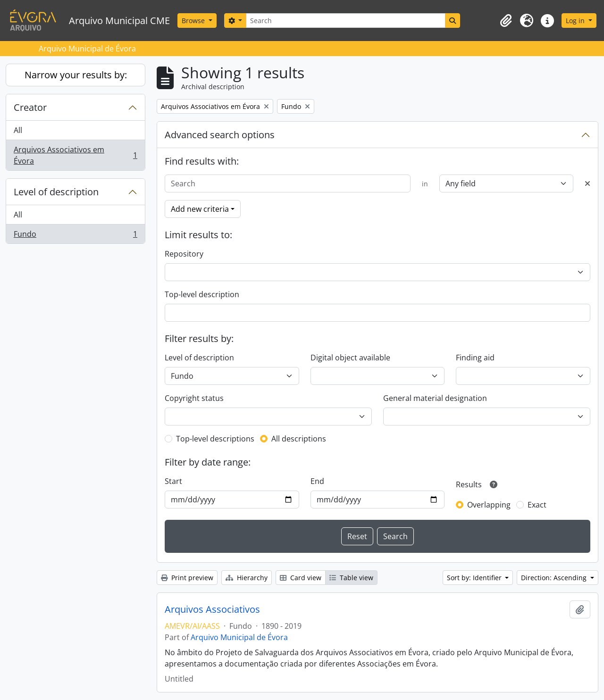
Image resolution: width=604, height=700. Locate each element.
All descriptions (299, 439)
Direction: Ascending (555, 578)
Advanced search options (220, 135)
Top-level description (202, 294)
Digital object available (350, 358)
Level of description (56, 192)
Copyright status (194, 398)
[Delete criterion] (587, 183)
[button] (506, 21)
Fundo (75, 236)
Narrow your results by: (76, 75)
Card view (301, 578)
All (18, 130)
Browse (194, 21)
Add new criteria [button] (200, 209)
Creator (30, 107)
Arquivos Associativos (212, 609)
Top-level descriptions (215, 439)
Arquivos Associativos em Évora (75, 155)
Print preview (187, 578)
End (317, 481)
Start (173, 481)
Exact (537, 505)
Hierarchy (247, 578)
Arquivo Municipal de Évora (239, 637)
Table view (351, 578)
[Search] (345, 21)
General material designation (435, 398)
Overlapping (489, 505)
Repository (184, 254)
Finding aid (475, 358)
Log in (576, 21)
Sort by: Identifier (475, 578)
